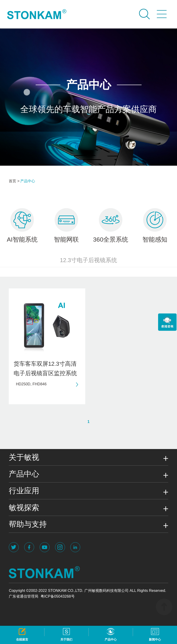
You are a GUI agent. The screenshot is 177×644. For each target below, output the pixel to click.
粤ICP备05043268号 (58, 596)
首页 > (14, 181)
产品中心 (28, 181)
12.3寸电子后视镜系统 (88, 260)
